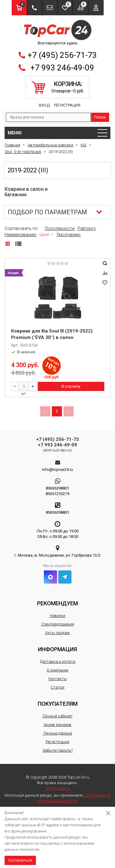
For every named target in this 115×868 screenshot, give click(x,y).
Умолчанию (69, 235)
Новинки (57, 616)
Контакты (58, 679)
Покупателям (58, 704)
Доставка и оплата (58, 661)
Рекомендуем (57, 603)
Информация (57, 649)
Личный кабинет (58, 716)
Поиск (100, 117)
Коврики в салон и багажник (26, 192)
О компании (57, 670)
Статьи (57, 687)
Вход (44, 105)
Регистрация (67, 105)
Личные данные (58, 733)
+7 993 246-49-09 (62, 68)
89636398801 (57, 488)
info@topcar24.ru (57, 470)
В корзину (71, 386)
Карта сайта (57, 788)
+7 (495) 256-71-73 (62, 55)
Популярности (60, 228)
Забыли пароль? (57, 750)
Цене (44, 235)
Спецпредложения (58, 624)
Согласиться (20, 860)
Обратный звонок (57, 451)
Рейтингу (87, 228)
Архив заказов (57, 725)
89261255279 (57, 494)
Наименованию (21, 235)
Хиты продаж (57, 633)
